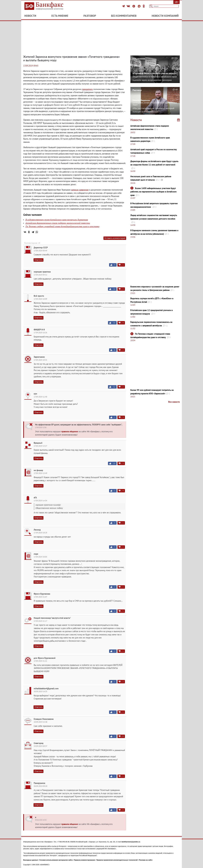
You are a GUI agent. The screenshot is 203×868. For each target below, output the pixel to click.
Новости (30, 16)
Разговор (90, 16)
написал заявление (80, 190)
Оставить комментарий (115, 238)
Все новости (174, 402)
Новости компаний (165, 16)
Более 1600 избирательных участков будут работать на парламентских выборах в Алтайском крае (153, 192)
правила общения (70, 431)
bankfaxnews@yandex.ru (131, 842)
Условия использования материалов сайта (56, 860)
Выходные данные (31, 860)
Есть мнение (60, 16)
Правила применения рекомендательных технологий (117, 860)
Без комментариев (124, 16)
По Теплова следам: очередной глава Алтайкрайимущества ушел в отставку (62, 226)
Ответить (38, 260)
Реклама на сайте (146, 860)
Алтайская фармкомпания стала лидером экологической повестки (58, 223)
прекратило (87, 89)
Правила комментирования (84, 860)
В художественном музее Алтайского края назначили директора (57, 220)
